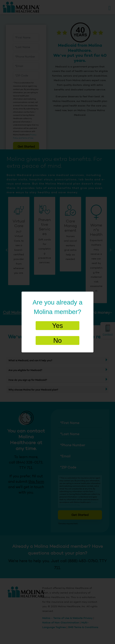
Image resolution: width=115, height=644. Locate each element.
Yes (57, 326)
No (57, 340)
